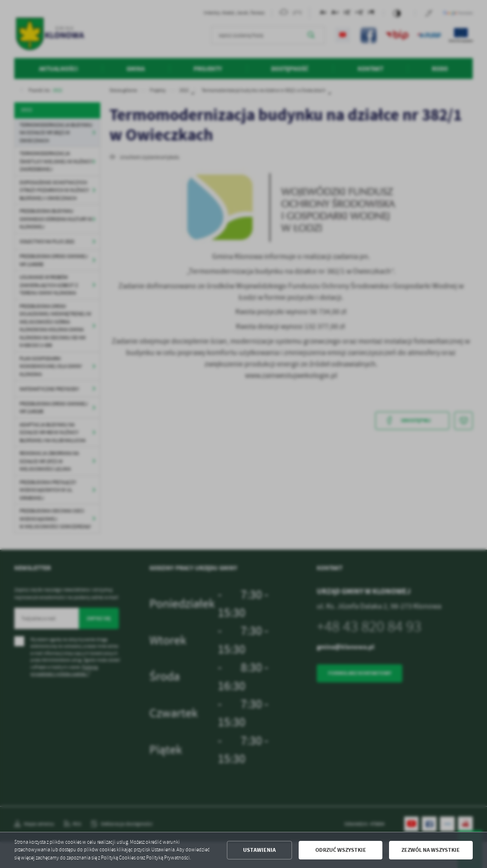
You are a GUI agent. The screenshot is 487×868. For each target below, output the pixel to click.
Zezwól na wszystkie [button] (431, 850)
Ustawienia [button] (259, 850)
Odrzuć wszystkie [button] (341, 850)
